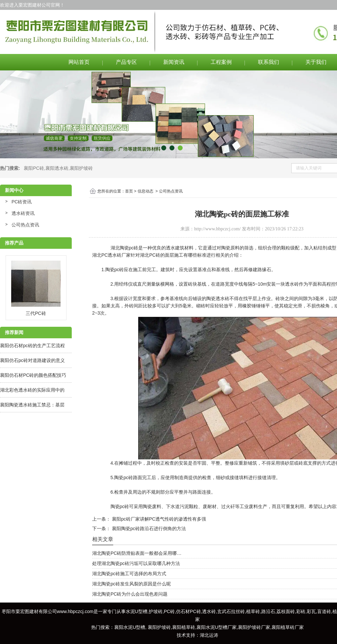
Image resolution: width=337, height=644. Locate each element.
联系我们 (269, 62)
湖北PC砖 (150, 255)
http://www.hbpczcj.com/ (217, 229)
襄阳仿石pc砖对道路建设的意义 (32, 360)
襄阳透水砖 (57, 168)
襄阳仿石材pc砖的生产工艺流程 (32, 346)
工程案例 (221, 62)
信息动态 (145, 191)
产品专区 (126, 62)
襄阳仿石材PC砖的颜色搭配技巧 (33, 375)
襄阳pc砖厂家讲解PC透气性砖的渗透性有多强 (158, 519)
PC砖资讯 (22, 202)
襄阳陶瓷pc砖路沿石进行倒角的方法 (148, 528)
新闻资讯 (174, 62)
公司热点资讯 (25, 225)
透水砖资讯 (23, 213)
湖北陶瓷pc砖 (125, 248)
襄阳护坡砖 (81, 168)
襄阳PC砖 (34, 168)
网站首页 (79, 62)
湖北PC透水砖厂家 (111, 255)
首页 (129, 191)
